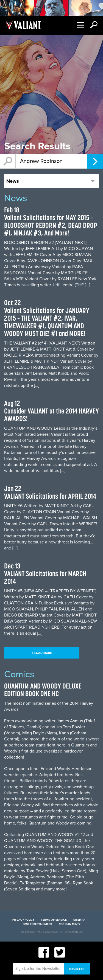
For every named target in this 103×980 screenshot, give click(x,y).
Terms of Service (54, 920)
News (13, 181)
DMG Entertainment (37, 924)
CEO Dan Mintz (70, 924)
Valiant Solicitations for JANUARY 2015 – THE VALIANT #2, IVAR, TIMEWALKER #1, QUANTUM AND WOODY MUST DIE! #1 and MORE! (47, 322)
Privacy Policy (23, 920)
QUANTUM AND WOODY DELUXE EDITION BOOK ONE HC (43, 690)
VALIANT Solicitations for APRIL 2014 (50, 496)
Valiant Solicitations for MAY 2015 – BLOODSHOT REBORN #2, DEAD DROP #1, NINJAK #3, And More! (51, 225)
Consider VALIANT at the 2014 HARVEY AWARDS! (51, 415)
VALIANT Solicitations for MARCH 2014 (45, 577)
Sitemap (79, 920)
